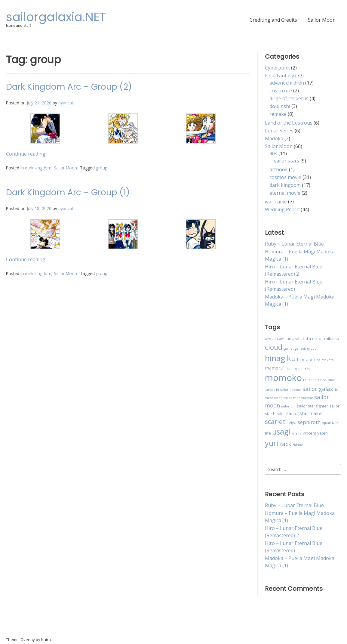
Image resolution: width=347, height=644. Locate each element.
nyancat (66, 103)
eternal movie (285, 193)
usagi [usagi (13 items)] (281, 432)
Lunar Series (279, 131)
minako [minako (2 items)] (304, 368)
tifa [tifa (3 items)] (268, 433)
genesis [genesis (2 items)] (301, 348)
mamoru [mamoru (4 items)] (274, 368)
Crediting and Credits (273, 20)
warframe (276, 202)
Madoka (274, 138)
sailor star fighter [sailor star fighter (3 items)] (312, 406)
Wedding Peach (282, 209)
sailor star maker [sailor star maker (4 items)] (305, 413)
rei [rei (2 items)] (305, 380)
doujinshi (280, 106)
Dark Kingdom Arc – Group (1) (68, 192)
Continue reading (26, 154)
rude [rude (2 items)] (331, 380)
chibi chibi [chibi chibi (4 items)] (312, 338)
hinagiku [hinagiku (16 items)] (280, 358)
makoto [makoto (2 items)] (328, 360)
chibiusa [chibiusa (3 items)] (332, 339)
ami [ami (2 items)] (282, 339)
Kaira (46, 639)
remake (278, 114)
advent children (287, 83)
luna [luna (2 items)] (317, 360)
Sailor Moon (322, 20)
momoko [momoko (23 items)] (283, 378)
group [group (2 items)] (312, 348)
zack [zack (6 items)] (285, 444)
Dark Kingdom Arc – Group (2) (69, 87)
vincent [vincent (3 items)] (309, 433)
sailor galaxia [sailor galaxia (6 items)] (320, 389)
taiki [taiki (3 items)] (336, 423)
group (102, 168)
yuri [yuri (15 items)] (272, 443)
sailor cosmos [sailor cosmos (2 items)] (291, 390)
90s (273, 153)
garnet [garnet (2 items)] (289, 348)
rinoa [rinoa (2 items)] (322, 380)
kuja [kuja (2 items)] (309, 360)
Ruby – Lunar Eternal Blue (294, 244)
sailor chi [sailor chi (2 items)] (272, 390)
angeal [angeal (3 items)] (293, 339)
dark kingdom (38, 168)
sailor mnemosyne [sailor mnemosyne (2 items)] (298, 398)
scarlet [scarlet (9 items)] (275, 421)
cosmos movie (285, 177)
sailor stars (287, 161)
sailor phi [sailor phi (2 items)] (288, 406)
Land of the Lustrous (289, 123)
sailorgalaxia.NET (56, 17)
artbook (279, 169)
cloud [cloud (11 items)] (274, 347)
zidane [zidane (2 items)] (298, 445)
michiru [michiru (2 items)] (291, 368)
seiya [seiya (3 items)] (292, 423)
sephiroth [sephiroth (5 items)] (309, 422)
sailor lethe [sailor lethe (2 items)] (274, 398)
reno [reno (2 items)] (313, 380)
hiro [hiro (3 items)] (301, 360)
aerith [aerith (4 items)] (272, 338)
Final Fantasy (279, 76)
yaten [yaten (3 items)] (322, 433)
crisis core (281, 91)
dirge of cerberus (289, 98)
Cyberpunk (277, 68)
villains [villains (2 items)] (296, 433)
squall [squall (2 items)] (326, 423)
